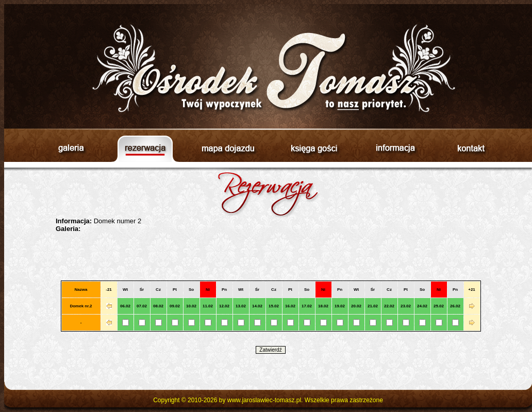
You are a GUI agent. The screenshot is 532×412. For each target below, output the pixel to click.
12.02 (224, 306)
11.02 (208, 306)
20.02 (356, 306)
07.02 (142, 306)
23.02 (406, 306)
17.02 (307, 306)
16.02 (290, 306)
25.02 (439, 306)
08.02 (158, 306)
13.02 (241, 306)
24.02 (422, 306)
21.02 (373, 306)
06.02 (125, 306)
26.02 (455, 306)
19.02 (340, 306)
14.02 (257, 306)
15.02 (274, 306)
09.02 (175, 306)
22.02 (389, 306)
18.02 (323, 306)
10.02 (191, 306)
